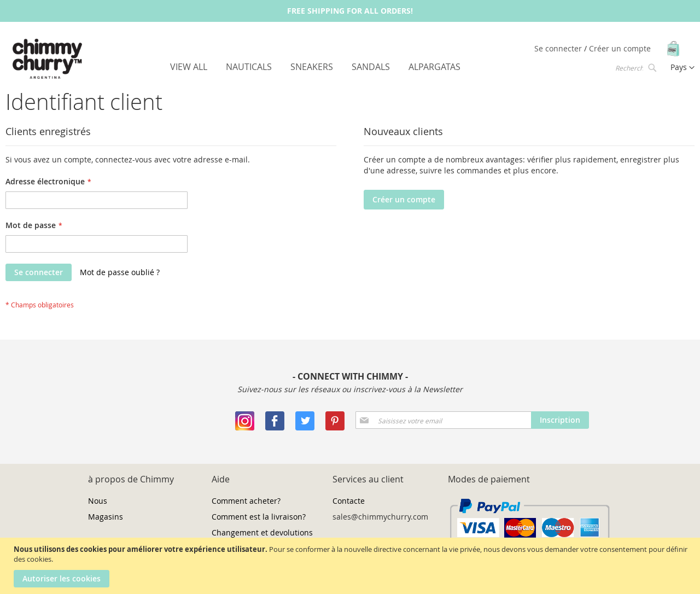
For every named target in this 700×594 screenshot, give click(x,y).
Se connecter (559, 48)
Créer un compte (620, 48)
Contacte (349, 501)
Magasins (106, 517)
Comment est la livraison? (259, 517)
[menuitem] (189, 67)
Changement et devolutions (262, 532)
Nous (98, 501)
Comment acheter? (246, 501)
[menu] (315, 67)
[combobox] (635, 67)
